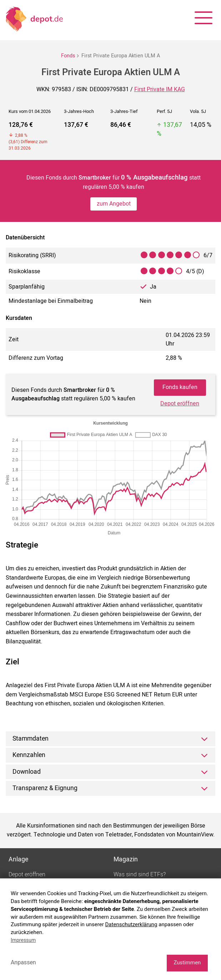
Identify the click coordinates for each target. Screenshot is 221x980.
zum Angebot (114, 204)
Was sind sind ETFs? (140, 875)
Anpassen (23, 962)
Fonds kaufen (180, 387)
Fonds (68, 56)
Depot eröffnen (180, 404)
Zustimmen (187, 963)
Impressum (23, 940)
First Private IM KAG (160, 89)
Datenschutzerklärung (131, 924)
